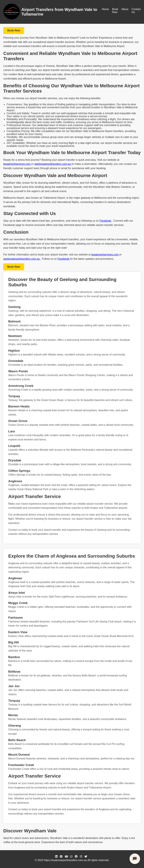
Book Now (115, 11)
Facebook (106, 221)
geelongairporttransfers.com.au (53, 164)
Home (105, 9)
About (125, 9)
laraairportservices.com (17, 164)
